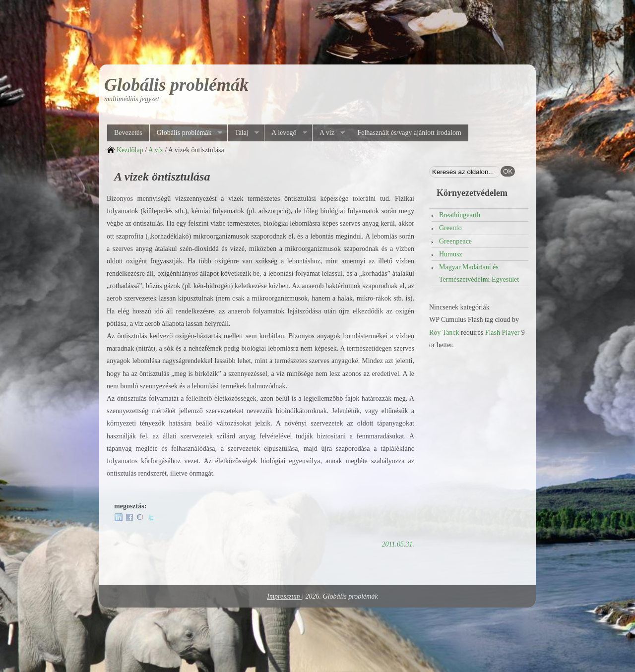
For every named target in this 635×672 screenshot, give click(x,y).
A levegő (285, 133)
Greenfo (450, 228)
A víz (328, 133)
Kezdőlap (130, 150)
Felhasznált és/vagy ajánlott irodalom (409, 133)
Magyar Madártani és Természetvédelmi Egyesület (479, 273)
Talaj (243, 133)
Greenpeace (455, 241)
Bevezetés (128, 133)
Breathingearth (460, 215)
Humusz (451, 254)
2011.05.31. (398, 544)
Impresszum (284, 596)
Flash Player (503, 333)
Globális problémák (176, 85)
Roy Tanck (444, 333)
